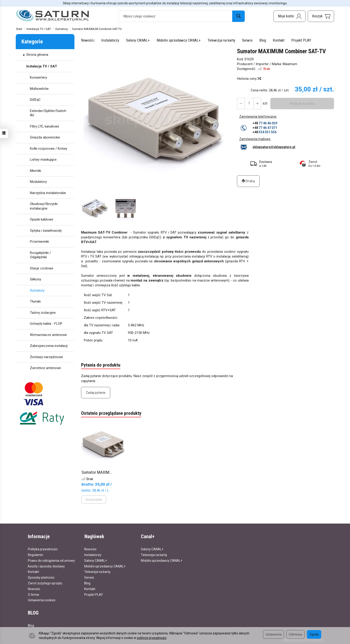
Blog (263, 40)
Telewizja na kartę (221, 40)
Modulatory (38, 182)
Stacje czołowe (42, 268)
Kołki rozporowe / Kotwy (49, 149)
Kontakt (279, 40)
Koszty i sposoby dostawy (46, 566)
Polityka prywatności (43, 549)
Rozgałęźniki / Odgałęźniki (40, 255)
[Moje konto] (289, 16)
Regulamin (36, 555)
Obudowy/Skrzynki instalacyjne (44, 206)
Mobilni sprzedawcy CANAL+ (179, 40)
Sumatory (37, 290)
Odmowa (295, 634)
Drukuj (248, 181)
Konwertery (38, 77)
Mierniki (36, 171)
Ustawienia (274, 634)
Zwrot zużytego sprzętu (45, 583)
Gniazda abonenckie (45, 137)
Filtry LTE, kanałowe (45, 126)
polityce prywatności (152, 638)
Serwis (247, 40)
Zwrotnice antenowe (45, 368)
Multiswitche (39, 89)
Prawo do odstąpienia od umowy (51, 560)
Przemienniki (39, 242)
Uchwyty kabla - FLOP (46, 324)
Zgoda (314, 634)
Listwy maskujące (43, 160)
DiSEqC (35, 100)
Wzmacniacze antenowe (48, 335)
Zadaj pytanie (96, 393)
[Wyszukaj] (238, 16)
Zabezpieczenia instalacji (49, 346)
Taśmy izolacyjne (43, 313)
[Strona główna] (53, 16)
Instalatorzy (110, 40)
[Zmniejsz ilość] (257, 104)
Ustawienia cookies (42, 600)
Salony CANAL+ (138, 40)
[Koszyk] (321, 16)
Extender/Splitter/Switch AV (48, 113)
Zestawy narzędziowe (46, 357)
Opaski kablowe (42, 219)
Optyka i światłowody (46, 231)
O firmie (34, 594)
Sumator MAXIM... (97, 472)
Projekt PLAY (301, 40)
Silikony (36, 279)
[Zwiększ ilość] (241, 104)
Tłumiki (35, 301)
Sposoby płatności (41, 577)
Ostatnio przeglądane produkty (111, 414)
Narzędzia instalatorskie (48, 193)
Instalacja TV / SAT (42, 66)
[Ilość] (249, 104)
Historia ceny (249, 79)
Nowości (88, 40)
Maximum (290, 64)
